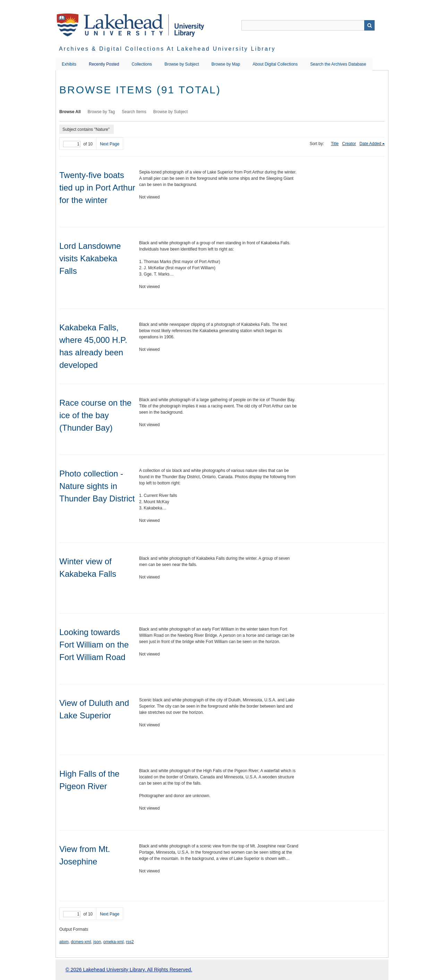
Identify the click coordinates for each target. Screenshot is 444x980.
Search (369, 25)
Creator (349, 144)
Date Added (370, 144)
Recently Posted (104, 64)
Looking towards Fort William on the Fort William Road (94, 645)
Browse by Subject (182, 64)
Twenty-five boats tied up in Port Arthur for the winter (97, 188)
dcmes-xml (81, 942)
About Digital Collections (275, 64)
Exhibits (69, 64)
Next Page (110, 144)
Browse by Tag (101, 112)
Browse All (70, 112)
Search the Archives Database (338, 64)
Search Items (134, 112)
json (97, 942)
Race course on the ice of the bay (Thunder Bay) (95, 415)
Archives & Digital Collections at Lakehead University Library (167, 49)
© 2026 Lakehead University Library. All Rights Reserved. (129, 970)
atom (64, 942)
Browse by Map (226, 64)
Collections (142, 64)
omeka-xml (114, 942)
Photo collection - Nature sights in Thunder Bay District (97, 486)
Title (335, 144)
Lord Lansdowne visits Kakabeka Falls (90, 258)
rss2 (130, 942)
